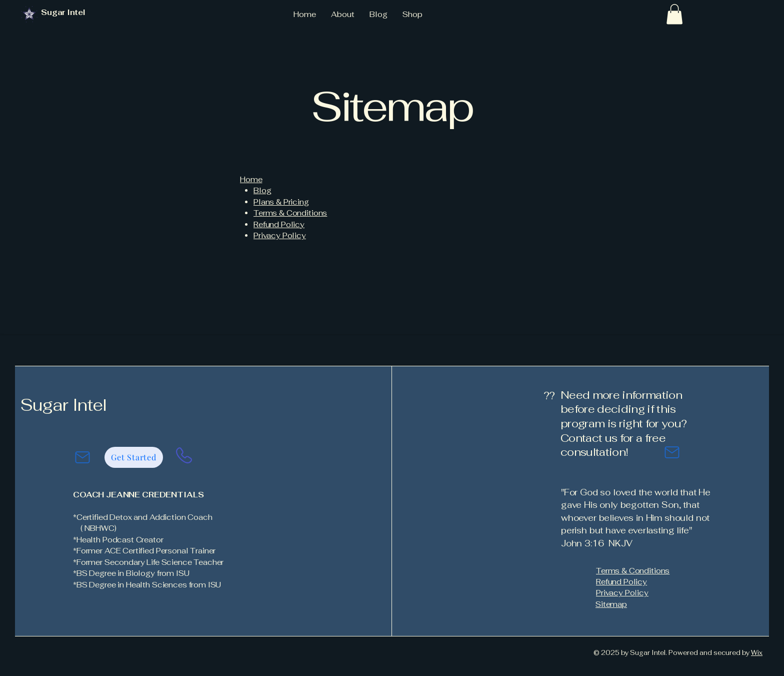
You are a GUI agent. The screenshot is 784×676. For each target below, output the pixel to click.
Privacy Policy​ (280, 235)
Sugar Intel (63, 405)
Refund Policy (279, 224)
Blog (262, 190)
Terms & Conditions (290, 213)
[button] (674, 14)
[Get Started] (134, 457)
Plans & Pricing (281, 202)
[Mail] (82, 457)
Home (251, 179)
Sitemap (611, 604)
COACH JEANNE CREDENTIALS (138, 495)
